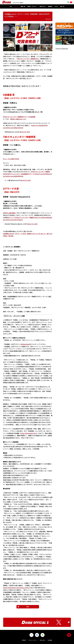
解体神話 (50, 6)
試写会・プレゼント (32, 6)
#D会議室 (32, 117)
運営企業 (24, 640)
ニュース (16, 6)
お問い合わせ (42, 640)
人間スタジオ (42, 6)
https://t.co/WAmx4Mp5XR (43, 217)
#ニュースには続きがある (11, 159)
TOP (11, 6)
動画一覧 (23, 6)
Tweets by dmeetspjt (62, 49)
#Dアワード (26, 117)
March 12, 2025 (32, 224)
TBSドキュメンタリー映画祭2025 (28, 59)
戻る (28, 607)
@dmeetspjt (25, 344)
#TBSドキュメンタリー (14, 174)
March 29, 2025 (25, 132)
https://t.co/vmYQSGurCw (43, 174)
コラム (56, 6)
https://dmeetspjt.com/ (29, 433)
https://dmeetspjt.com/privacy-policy (16, 588)
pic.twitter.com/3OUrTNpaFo (13, 220)
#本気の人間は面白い (10, 213)
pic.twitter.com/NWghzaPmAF (13, 128)
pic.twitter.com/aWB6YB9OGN (13, 176)
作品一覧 (62, 6)
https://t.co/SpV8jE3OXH (39, 125)
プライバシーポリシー (33, 640)
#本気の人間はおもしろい (18, 119)
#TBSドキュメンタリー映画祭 (13, 117)
